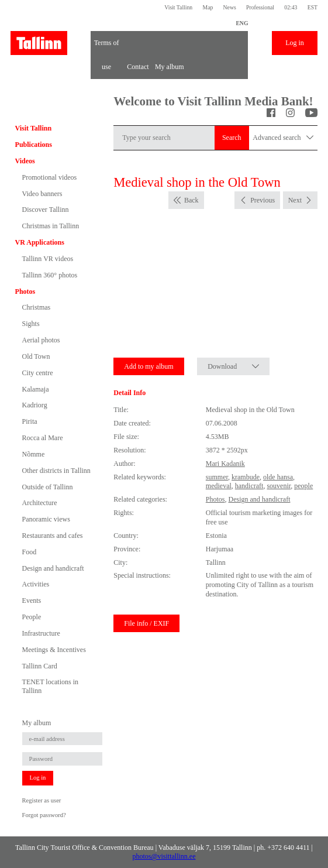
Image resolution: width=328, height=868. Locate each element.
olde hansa (278, 477)
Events (32, 601)
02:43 (291, 7)
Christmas (37, 307)
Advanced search (283, 138)
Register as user (42, 800)
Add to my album (149, 366)
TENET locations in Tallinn (50, 686)
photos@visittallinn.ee (164, 856)
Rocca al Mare (43, 438)
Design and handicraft (53, 568)
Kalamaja (36, 389)
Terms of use (107, 47)
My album (170, 67)
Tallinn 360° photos (50, 275)
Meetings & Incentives (54, 650)
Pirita (30, 421)
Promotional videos (50, 177)
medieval (219, 486)
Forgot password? (44, 815)
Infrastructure (41, 633)
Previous (263, 200)
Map (208, 7)
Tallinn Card (40, 666)
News (230, 7)
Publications (34, 145)
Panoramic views (46, 519)
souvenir (279, 486)
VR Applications (40, 242)
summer (217, 477)
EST (313, 7)
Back (191, 200)
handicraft (249, 486)
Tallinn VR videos (48, 259)
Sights (31, 324)
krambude (246, 477)
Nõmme (34, 454)
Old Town (36, 356)
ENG (242, 23)
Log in (295, 43)
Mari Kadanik (225, 464)
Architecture (40, 503)
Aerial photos (41, 340)
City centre (38, 373)
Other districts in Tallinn (56, 471)
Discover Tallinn (46, 210)
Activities (36, 584)
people (303, 486)
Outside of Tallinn (48, 487)
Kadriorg (35, 405)
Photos (25, 291)
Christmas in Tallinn (51, 226)
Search (232, 138)
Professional (260, 7)
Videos (25, 161)
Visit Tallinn (178, 7)
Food (30, 552)
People (32, 617)
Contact (138, 67)
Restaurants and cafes (53, 536)
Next (295, 200)
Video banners (42, 194)
